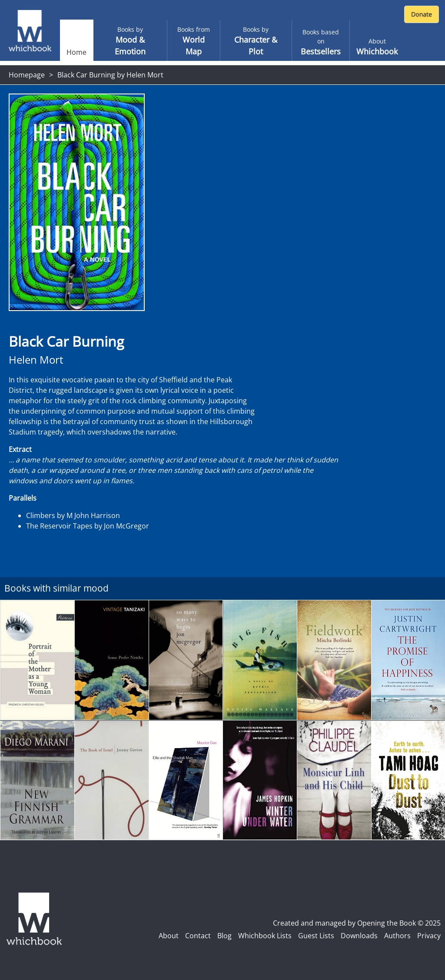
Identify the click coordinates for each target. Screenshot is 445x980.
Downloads (359, 936)
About (169, 936)
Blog (224, 936)
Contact (198, 936)
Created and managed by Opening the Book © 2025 (357, 923)
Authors (397, 936)
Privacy (429, 936)
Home (76, 52)
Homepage (27, 75)
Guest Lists (316, 936)
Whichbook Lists (265, 936)
